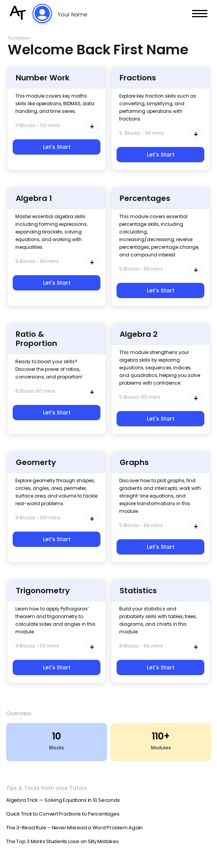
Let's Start (57, 147)
